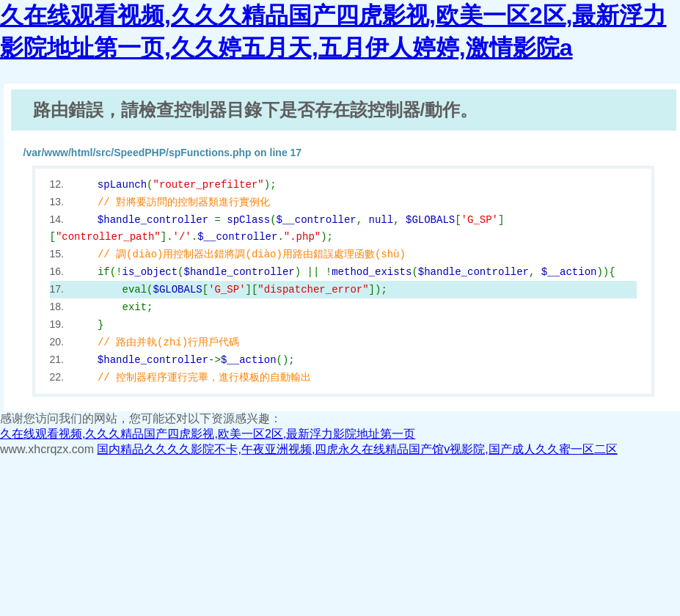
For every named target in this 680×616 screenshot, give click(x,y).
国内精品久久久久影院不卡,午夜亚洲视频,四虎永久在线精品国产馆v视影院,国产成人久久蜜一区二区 (357, 449)
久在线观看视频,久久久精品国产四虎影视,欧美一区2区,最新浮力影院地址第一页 (208, 434)
